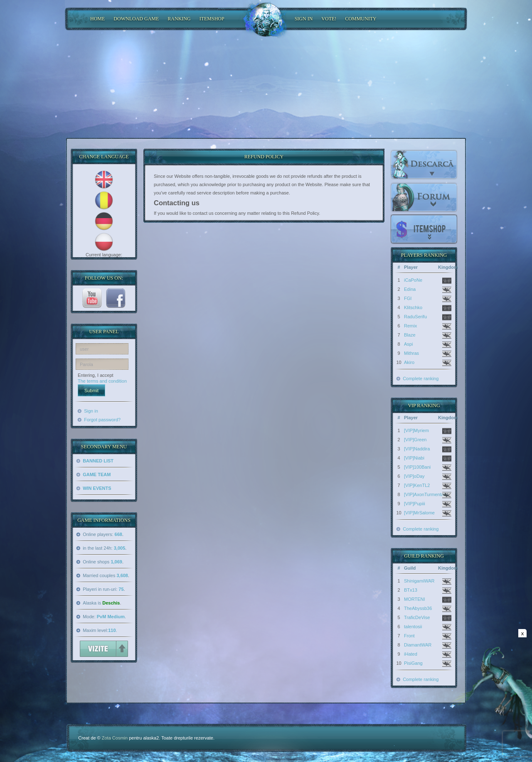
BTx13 (411, 590)
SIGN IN (304, 19)
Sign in (91, 411)
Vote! (329, 19)
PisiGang (413, 663)
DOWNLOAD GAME (136, 19)
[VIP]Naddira (417, 449)
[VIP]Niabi (414, 458)
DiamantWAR (418, 645)
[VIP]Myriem (416, 430)
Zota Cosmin (115, 738)
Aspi (408, 344)
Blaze (410, 335)
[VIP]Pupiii (415, 504)
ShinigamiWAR (419, 581)
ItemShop (212, 19)
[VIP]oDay (414, 476)
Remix (410, 326)
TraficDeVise (417, 617)
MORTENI (415, 599)
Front (409, 636)
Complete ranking (421, 379)
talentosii (413, 627)
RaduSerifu (415, 317)
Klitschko (413, 307)
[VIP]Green (415, 440)
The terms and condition (102, 381)
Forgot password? (102, 420)
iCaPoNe (413, 280)
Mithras (411, 353)
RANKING (179, 19)
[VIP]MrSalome (419, 513)
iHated (411, 654)
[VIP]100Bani (417, 467)
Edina (410, 289)
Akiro (409, 362)
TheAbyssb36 (418, 608)
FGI (408, 298)
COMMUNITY (361, 19)
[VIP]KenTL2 (417, 485)
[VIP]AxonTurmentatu (426, 494)
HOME (97, 19)
